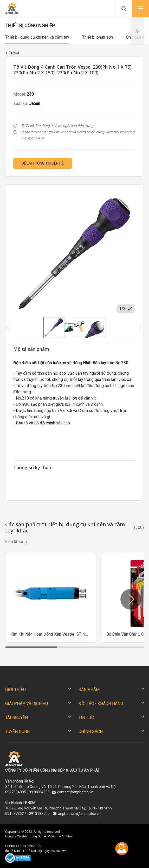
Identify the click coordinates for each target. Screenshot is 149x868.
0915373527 (16, 814)
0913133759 (39, 814)
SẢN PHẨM (89, 690)
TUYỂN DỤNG (17, 732)
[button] (131, 599)
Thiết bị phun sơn (98, 37)
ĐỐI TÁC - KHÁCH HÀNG (101, 704)
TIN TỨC (86, 718)
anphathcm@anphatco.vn (79, 814)
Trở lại (12, 53)
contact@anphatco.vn (75, 792)
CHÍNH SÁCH (91, 732)
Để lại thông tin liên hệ (43, 163)
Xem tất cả (16, 542)
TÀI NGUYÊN (17, 718)
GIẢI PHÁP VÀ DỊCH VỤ (27, 704)
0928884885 (39, 792)
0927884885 (16, 792)
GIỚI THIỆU (15, 690)
